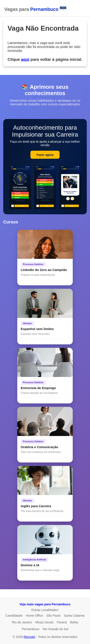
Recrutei (29, 637)
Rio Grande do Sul (55, 629)
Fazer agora (45, 155)
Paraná (62, 622)
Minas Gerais (44, 622)
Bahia (74, 622)
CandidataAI (14, 616)
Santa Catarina (74, 616)
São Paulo (53, 616)
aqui (25, 59)
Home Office (35, 616)
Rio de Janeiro (22, 622)
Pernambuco (31, 629)
